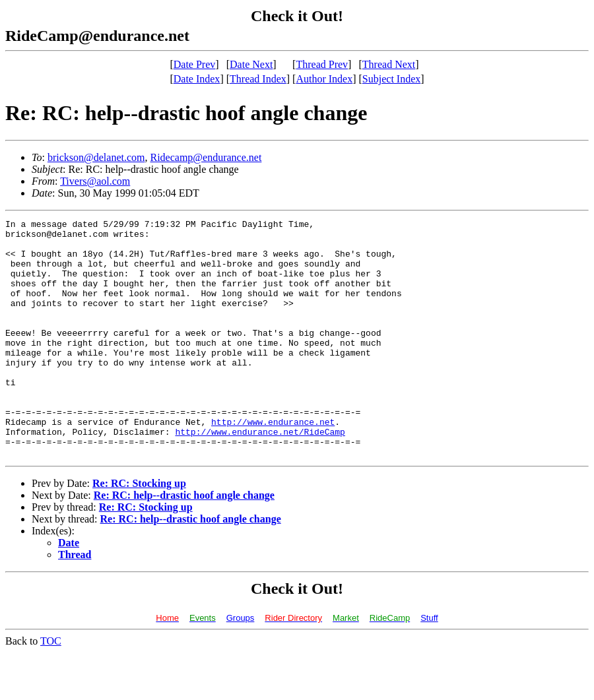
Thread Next (389, 64)
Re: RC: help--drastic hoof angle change (184, 543)
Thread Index (258, 79)
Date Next (251, 64)
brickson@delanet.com (96, 157)
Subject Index (391, 79)
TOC (51, 688)
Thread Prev (322, 64)
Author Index (324, 79)
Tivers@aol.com (95, 181)
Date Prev (195, 64)
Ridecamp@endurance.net (206, 157)
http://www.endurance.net (273, 463)
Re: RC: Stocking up (139, 531)
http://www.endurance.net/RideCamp (260, 475)
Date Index (197, 79)
